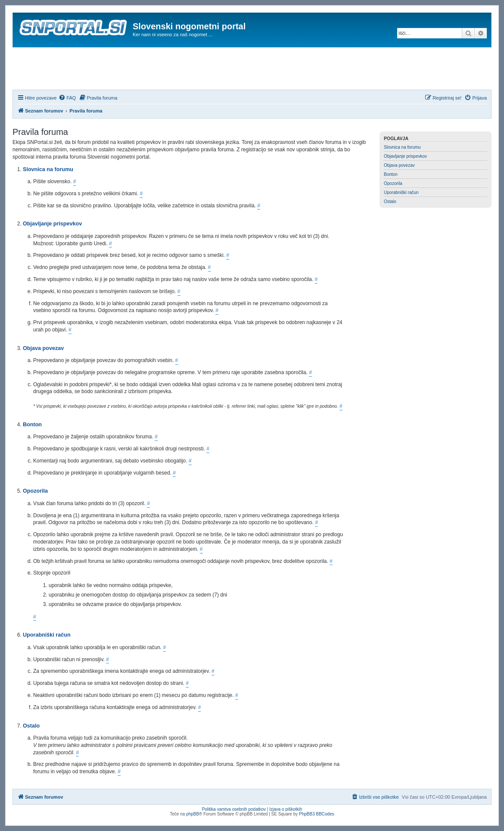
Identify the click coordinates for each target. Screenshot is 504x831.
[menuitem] (67, 98)
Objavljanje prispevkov (405, 156)
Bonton (391, 174)
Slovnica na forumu (402, 147)
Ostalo (390, 202)
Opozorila (393, 183)
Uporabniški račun (401, 192)
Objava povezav (399, 165)
